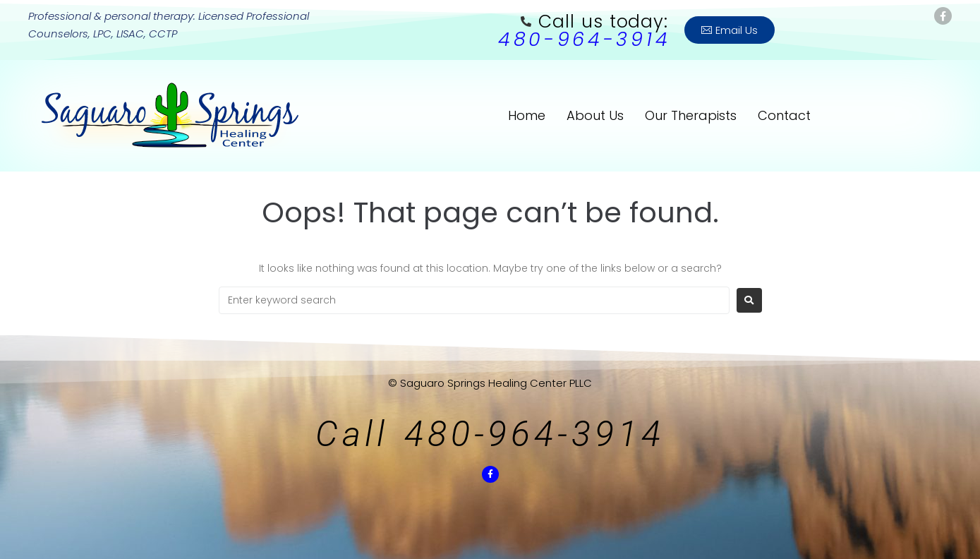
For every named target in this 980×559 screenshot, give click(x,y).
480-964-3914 (584, 39)
